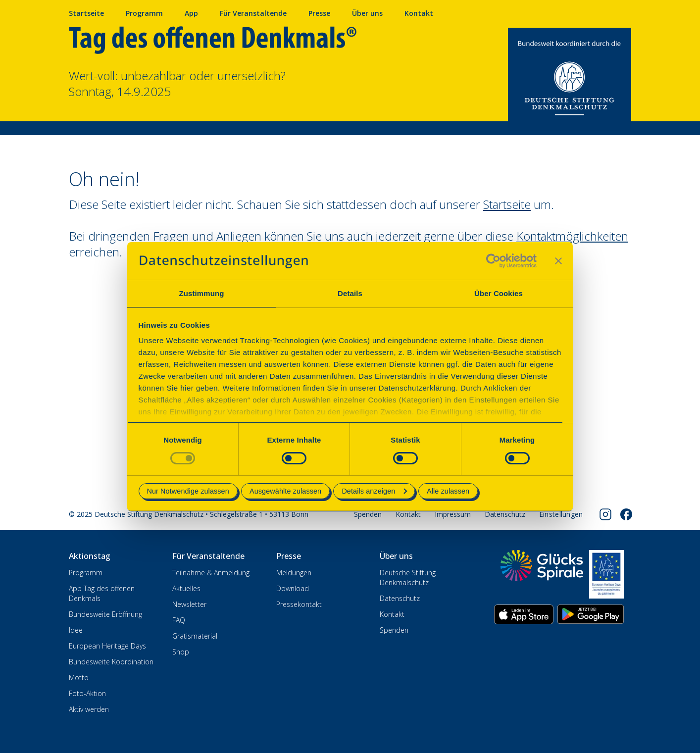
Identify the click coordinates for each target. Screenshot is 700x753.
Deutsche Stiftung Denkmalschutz (408, 577)
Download (293, 588)
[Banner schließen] (558, 261)
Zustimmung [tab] (202, 293)
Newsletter (189, 604)
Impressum (453, 514)
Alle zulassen (448, 491)
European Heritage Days (107, 646)
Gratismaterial (195, 636)
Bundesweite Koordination (111, 662)
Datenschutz (505, 514)
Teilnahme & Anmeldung (211, 573)
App (191, 13)
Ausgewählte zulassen (285, 491)
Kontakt (419, 13)
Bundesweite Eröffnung (105, 614)
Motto (79, 678)
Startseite (86, 13)
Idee (76, 630)
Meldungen (294, 573)
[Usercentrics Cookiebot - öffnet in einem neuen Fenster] (493, 261)
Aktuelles (186, 588)
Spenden (368, 514)
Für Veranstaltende (253, 13)
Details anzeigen (374, 491)
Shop (181, 652)
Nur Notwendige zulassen (188, 491)
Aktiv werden (89, 709)
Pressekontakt (299, 604)
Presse (319, 13)
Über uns (367, 13)
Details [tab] (350, 293)
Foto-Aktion (87, 693)
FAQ (179, 620)
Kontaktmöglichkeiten (572, 236)
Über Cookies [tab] (499, 293)
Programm (144, 13)
